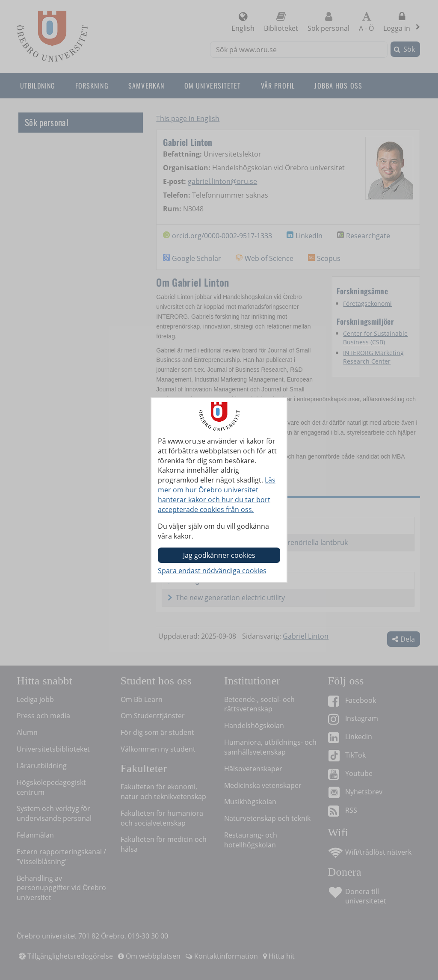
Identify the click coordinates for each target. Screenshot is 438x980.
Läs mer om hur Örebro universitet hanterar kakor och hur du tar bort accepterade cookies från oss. (217, 495)
